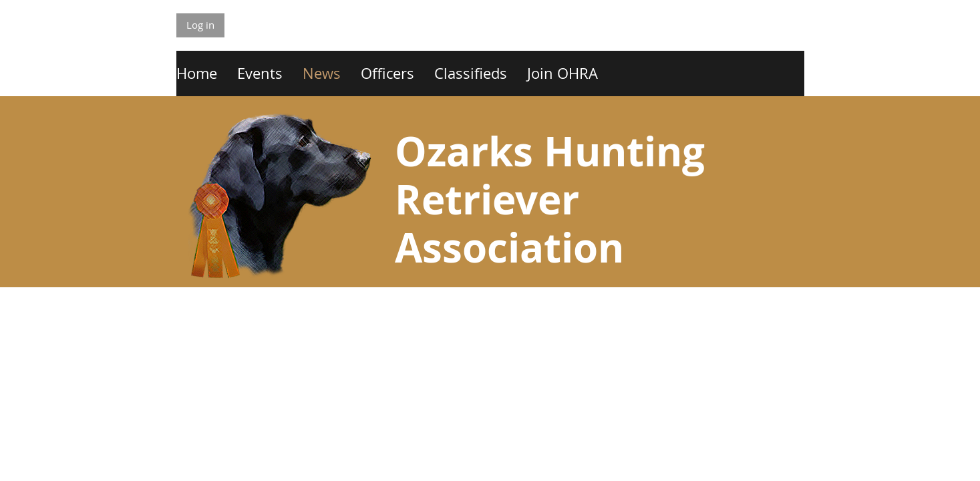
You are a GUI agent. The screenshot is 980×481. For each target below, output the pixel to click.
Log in (200, 25)
